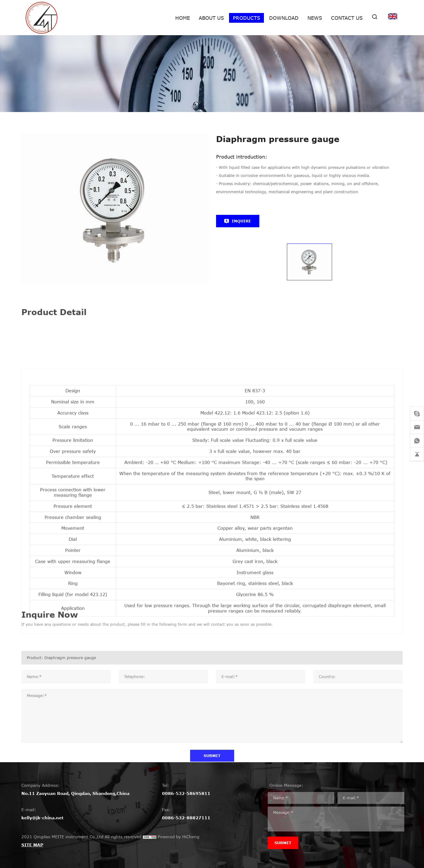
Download (284, 18)
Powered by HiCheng (178, 837)
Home (183, 18)
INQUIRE (241, 221)
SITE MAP (32, 845)
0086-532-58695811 (186, 793)
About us (211, 18)
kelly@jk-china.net (42, 818)
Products (246, 18)
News (315, 18)
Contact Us (347, 18)
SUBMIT (283, 843)
